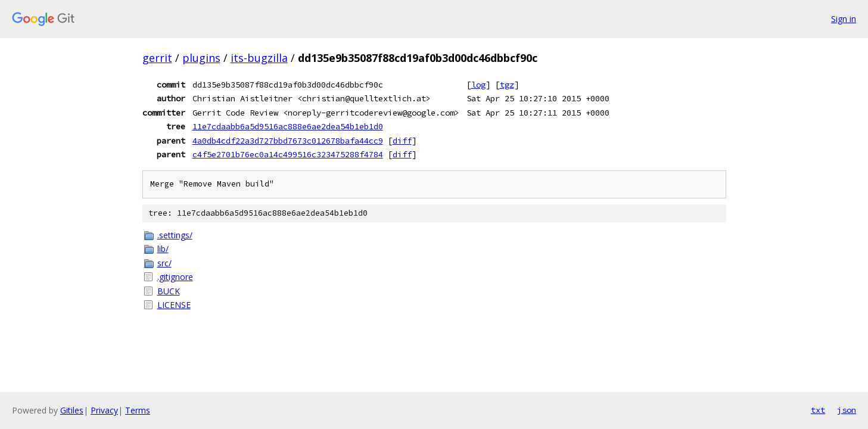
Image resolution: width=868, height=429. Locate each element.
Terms (138, 410)
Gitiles (72, 410)
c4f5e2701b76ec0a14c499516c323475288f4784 (288, 154)
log (478, 85)
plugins (201, 58)
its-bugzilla (259, 58)
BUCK (169, 291)
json (847, 410)
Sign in (844, 19)
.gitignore (175, 277)
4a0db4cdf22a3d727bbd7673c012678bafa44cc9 (288, 141)
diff (402, 141)
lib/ (163, 249)
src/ (164, 263)
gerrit (157, 58)
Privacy (104, 410)
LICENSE (174, 305)
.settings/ (175, 235)
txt (818, 410)
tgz (507, 85)
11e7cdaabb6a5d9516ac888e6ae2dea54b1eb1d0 (288, 126)
